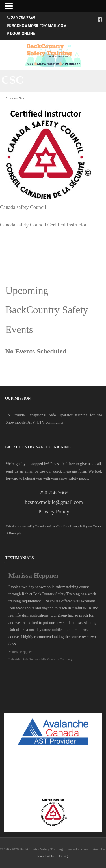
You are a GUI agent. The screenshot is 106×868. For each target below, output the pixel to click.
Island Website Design (53, 856)
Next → (24, 98)
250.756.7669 (23, 18)
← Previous (9, 98)
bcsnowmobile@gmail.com (39, 26)
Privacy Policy (54, 512)
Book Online (23, 33)
